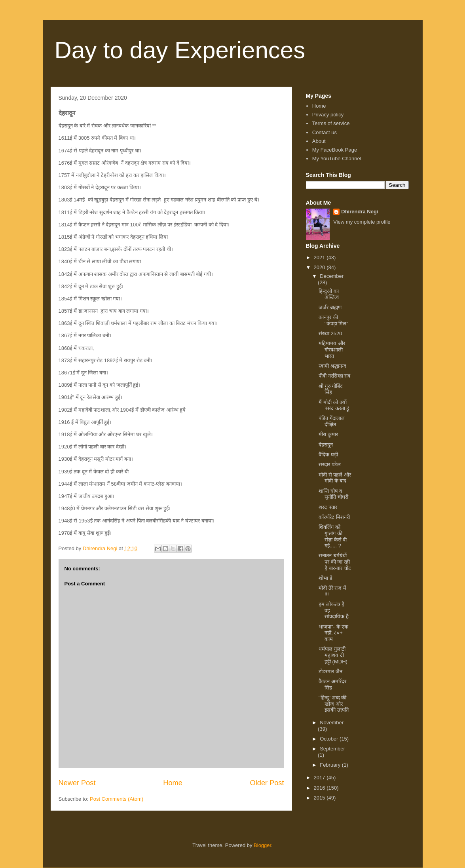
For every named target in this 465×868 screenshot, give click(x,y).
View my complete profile (362, 222)
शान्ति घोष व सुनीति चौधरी (333, 494)
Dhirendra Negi (360, 212)
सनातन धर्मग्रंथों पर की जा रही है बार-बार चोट (335, 562)
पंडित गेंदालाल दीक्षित (332, 421)
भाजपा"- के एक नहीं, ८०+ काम (333, 633)
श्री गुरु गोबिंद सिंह (331, 389)
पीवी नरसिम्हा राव (334, 376)
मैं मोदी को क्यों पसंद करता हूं (334, 406)
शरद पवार (328, 507)
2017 (320, 778)
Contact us (325, 132)
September (332, 749)
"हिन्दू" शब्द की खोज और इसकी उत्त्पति (334, 704)
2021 (320, 257)
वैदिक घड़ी (328, 455)
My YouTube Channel (337, 159)
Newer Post (77, 783)
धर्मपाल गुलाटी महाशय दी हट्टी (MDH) (333, 655)
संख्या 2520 (330, 333)
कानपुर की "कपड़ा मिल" (333, 320)
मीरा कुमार (328, 434)
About (319, 141)
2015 (320, 798)
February (331, 765)
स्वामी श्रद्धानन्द (332, 366)
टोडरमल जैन (330, 671)
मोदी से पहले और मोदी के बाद (335, 478)
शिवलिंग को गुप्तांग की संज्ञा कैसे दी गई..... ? (333, 536)
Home (173, 783)
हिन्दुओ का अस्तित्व (329, 294)
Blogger (262, 845)
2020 (320, 267)
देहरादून (326, 445)
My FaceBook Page (335, 150)
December (332, 276)
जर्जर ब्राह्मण (330, 307)
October (330, 739)
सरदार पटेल (330, 464)
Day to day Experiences (180, 50)
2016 (320, 788)
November (332, 723)
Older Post (267, 783)
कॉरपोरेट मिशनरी (334, 517)
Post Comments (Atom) (117, 799)
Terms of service (331, 123)
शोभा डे (325, 578)
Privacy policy (328, 115)
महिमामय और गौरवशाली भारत (332, 349)
